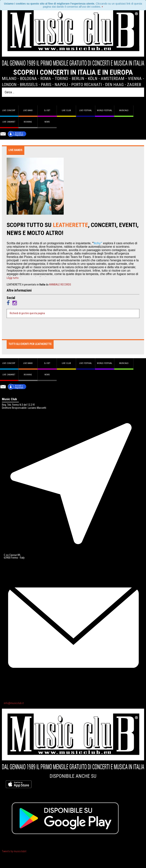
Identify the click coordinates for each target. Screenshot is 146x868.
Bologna (28, 78)
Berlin (78, 78)
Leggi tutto (13, 278)
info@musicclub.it (14, 703)
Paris (46, 85)
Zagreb (134, 85)
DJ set (47, 110)
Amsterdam (113, 78)
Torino (61, 78)
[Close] (102, 7)
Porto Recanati (87, 85)
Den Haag (114, 85)
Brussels (29, 85)
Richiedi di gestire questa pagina (27, 313)
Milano (9, 78)
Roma (46, 78)
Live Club (66, 110)
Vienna (135, 78)
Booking (28, 122)
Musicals (124, 110)
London (9, 85)
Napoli (61, 85)
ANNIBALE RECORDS (60, 285)
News (47, 122)
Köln (93, 78)
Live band (28, 110)
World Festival (105, 110)
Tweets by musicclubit (14, 851)
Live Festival (86, 110)
